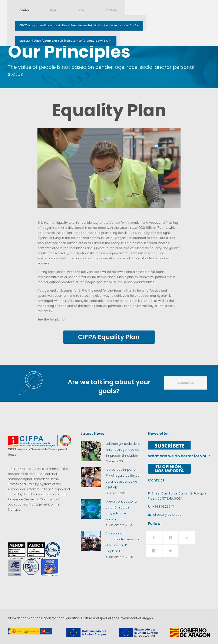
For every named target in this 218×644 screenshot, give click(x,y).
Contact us (186, 383)
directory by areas (167, 515)
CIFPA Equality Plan (109, 337)
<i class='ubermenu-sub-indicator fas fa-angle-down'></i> (82, 26)
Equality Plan (109, 110)
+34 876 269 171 (163, 507)
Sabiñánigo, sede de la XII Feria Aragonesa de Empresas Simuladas (123, 450)
